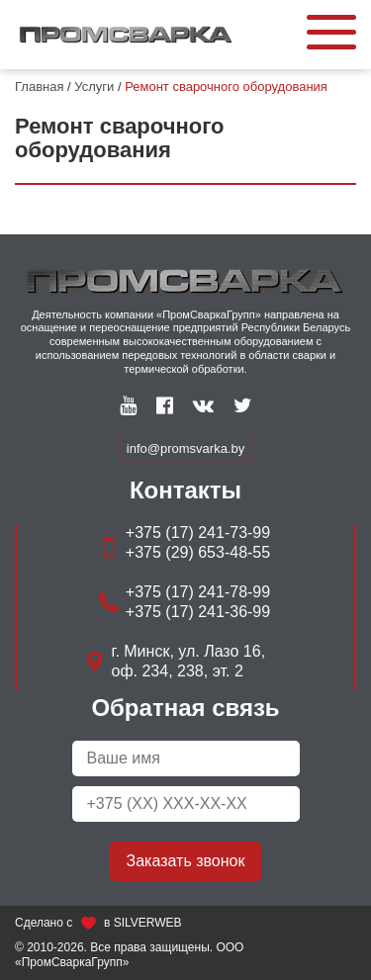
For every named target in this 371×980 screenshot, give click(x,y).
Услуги (94, 87)
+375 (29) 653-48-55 (198, 552)
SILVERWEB (148, 923)
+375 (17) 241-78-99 (198, 592)
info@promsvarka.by (185, 448)
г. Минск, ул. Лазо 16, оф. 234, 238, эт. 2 (189, 661)
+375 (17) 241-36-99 (198, 612)
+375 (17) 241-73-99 (198, 533)
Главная (39, 87)
